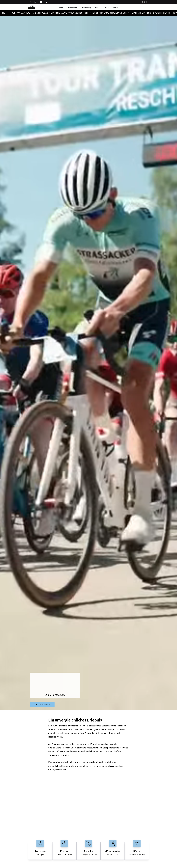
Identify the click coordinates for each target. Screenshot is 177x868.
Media (98, 7)
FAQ (107, 7)
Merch (116, 7)
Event (61, 7)
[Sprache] (145, 2)
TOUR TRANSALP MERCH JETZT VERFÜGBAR (33, 13)
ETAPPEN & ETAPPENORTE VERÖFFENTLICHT (74, 13)
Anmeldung (86, 7)
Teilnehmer (73, 7)
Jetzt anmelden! (42, 704)
